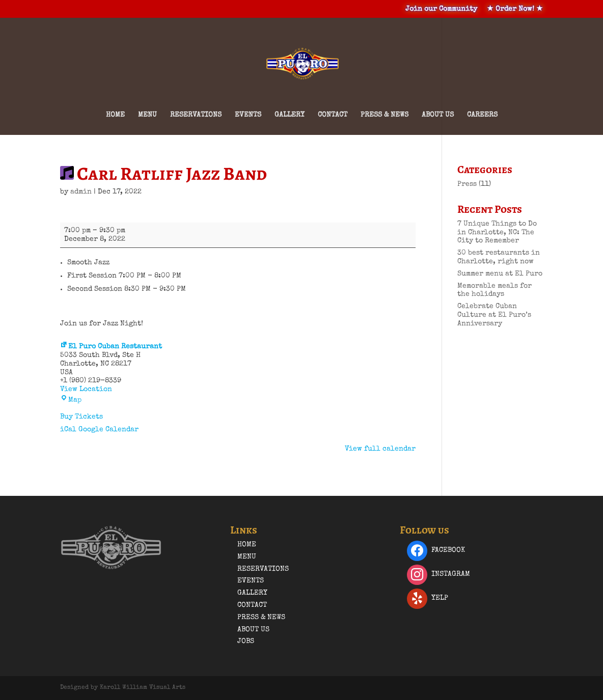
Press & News (385, 115)
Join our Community (441, 9)
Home (115, 115)
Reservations (196, 115)
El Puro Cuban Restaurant (111, 347)
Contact (333, 115)
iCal (68, 430)
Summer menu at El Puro (500, 274)
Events (248, 115)
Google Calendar (108, 430)
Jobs (246, 641)
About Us (438, 115)
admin (81, 192)
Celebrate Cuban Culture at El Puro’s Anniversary (494, 315)
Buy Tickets (81, 417)
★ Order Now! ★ (515, 9)
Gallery (290, 115)
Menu (147, 115)
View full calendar (380, 449)
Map (71, 400)
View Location (86, 389)
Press (467, 184)
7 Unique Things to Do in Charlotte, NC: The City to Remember (497, 233)
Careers (482, 115)
